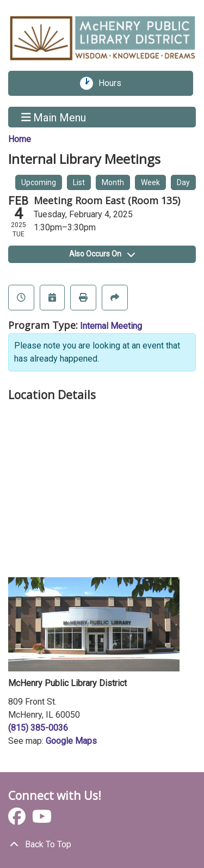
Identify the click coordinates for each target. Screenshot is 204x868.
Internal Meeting (111, 326)
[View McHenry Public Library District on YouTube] (42, 820)
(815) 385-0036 (38, 728)
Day (183, 182)
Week (150, 182)
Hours (114, 83)
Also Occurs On (102, 254)
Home (20, 139)
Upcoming (39, 182)
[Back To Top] (102, 845)
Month (113, 182)
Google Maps (71, 741)
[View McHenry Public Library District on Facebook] (18, 820)
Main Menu (54, 117)
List (79, 182)
